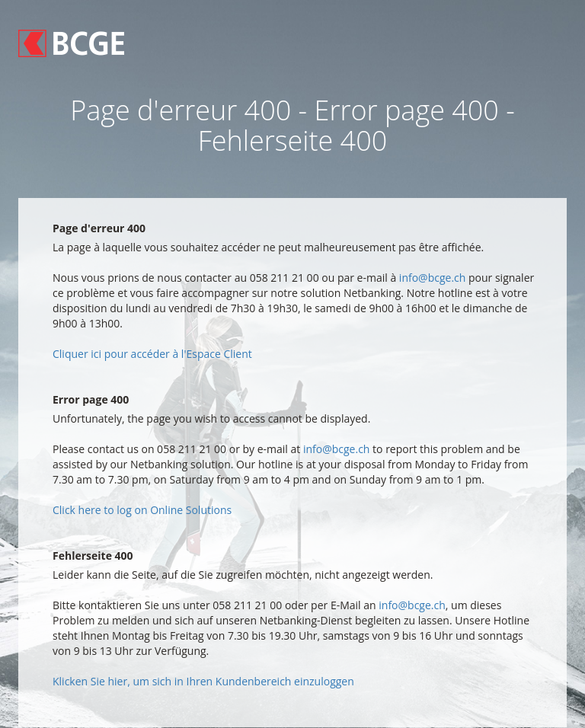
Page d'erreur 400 (99, 228)
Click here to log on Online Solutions (142, 510)
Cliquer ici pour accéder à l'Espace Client (152, 354)
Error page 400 (91, 399)
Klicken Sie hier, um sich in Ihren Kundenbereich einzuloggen (203, 681)
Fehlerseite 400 (93, 556)
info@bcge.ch (433, 278)
